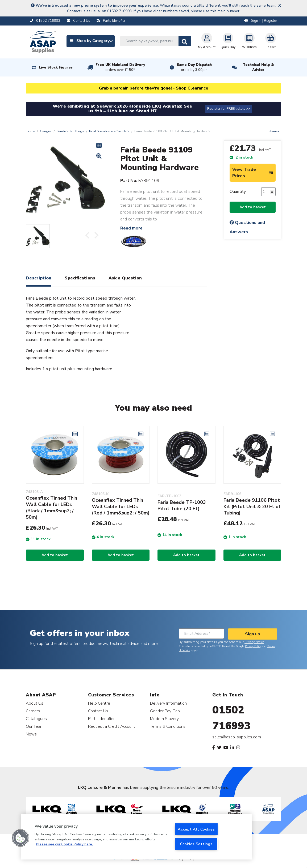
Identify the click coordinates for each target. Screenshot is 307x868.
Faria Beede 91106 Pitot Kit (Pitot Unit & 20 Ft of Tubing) (252, 507)
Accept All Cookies (196, 829)
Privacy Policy (253, 646)
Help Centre (99, 703)
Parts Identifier (101, 719)
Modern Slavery (164, 719)
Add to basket (253, 207)
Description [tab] (39, 278)
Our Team (35, 726)
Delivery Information (168, 703)
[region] (136, 837)
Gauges (46, 131)
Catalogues (36, 719)
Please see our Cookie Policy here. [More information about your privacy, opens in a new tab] (64, 844)
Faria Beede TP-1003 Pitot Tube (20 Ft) (182, 505)
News (31, 734)
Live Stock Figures (56, 67)
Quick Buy (228, 41)
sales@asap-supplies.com (237, 737)
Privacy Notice (254, 642)
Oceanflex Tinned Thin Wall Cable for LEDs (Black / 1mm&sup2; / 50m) (51, 508)
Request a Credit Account (112, 726)
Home (30, 131)
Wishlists (249, 41)
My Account (207, 41)
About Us (35, 703)
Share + (274, 131)
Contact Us (98, 711)
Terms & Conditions (168, 726)
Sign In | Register (261, 21)
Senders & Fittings (70, 131)
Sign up (253, 634)
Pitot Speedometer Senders (109, 131)
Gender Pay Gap (165, 711)
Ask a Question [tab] (125, 278)
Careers (33, 711)
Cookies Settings (196, 844)
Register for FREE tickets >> (229, 109)
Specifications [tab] (80, 278)
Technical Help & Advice (258, 67)
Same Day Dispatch (194, 67)
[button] (20, 838)
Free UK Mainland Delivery (120, 67)
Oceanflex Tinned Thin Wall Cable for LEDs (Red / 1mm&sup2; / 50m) (121, 507)
